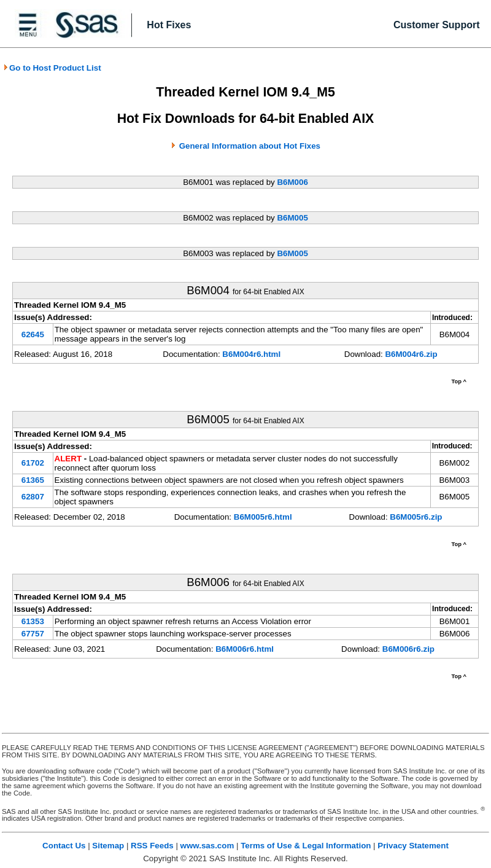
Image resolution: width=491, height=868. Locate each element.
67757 (33, 634)
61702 (33, 463)
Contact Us (64, 846)
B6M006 (292, 182)
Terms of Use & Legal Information (306, 846)
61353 (33, 621)
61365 (33, 480)
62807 (33, 497)
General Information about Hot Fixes (250, 146)
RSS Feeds (152, 846)
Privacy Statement (413, 846)
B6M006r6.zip (408, 649)
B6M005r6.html (263, 517)
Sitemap (108, 846)
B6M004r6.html (251, 354)
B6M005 (292, 218)
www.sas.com (207, 846)
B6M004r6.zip (411, 354)
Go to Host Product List (52, 68)
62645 (33, 334)
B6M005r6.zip (416, 517)
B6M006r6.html (245, 649)
